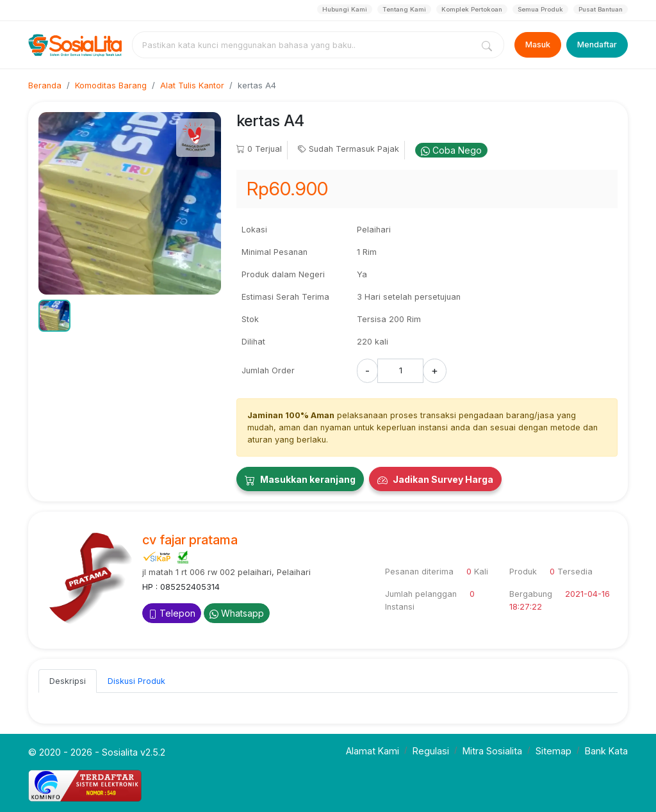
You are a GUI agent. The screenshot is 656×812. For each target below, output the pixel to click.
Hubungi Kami (345, 9)
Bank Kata (606, 751)
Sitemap (553, 751)
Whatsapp (237, 613)
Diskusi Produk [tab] (136, 681)
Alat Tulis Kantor (192, 85)
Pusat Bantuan (601, 9)
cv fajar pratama (190, 540)
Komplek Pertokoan (472, 9)
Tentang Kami (404, 9)
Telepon (172, 613)
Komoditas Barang (111, 85)
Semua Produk (540, 9)
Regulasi (431, 751)
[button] (54, 316)
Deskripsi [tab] (68, 681)
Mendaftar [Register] (597, 45)
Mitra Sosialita (492, 751)
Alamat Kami (373, 751)
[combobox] (305, 45)
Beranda (45, 85)
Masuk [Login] (538, 45)
